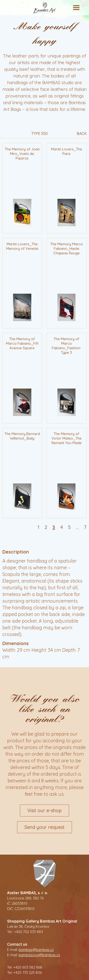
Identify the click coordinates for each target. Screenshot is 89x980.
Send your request (44, 827)
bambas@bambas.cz (36, 950)
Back (82, 134)
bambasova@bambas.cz (39, 955)
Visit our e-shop (44, 810)
